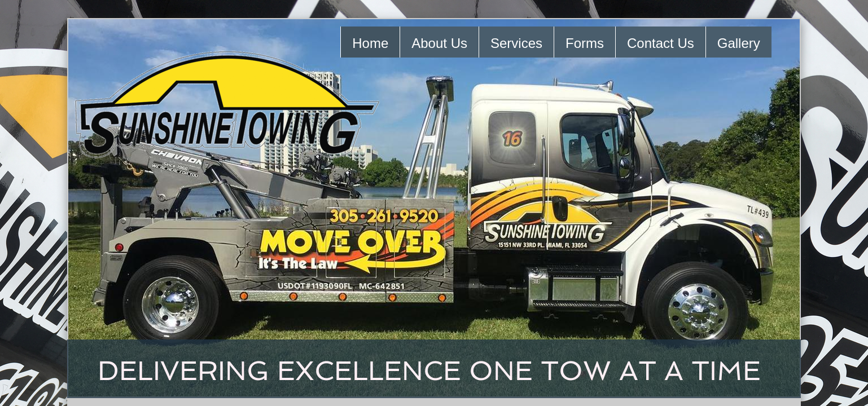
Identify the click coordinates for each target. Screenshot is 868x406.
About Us (439, 43)
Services (516, 43)
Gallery (739, 43)
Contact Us (661, 43)
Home (370, 43)
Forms (585, 43)
